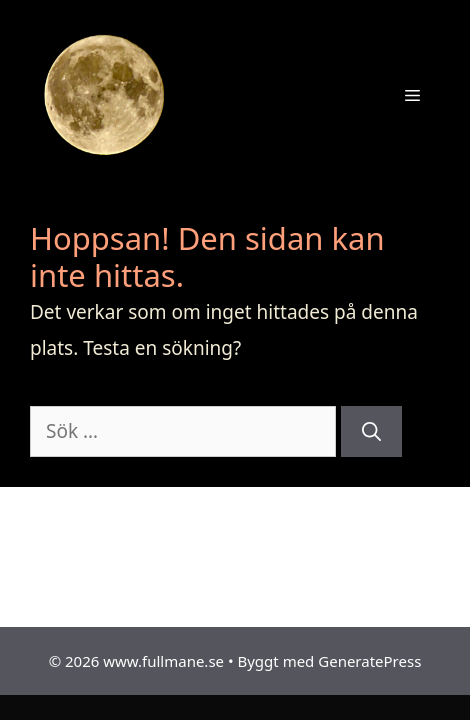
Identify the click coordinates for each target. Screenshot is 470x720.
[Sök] (371, 431)
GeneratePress (369, 661)
